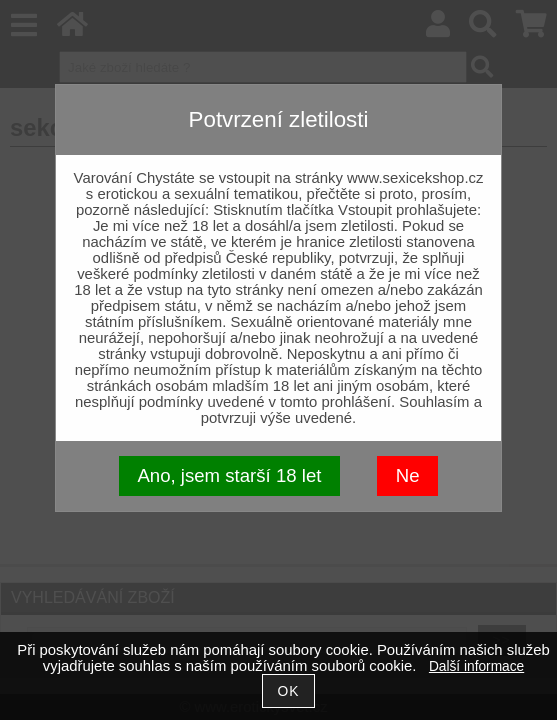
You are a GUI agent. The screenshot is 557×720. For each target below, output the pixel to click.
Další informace (476, 666)
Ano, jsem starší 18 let (229, 475)
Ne (408, 475)
